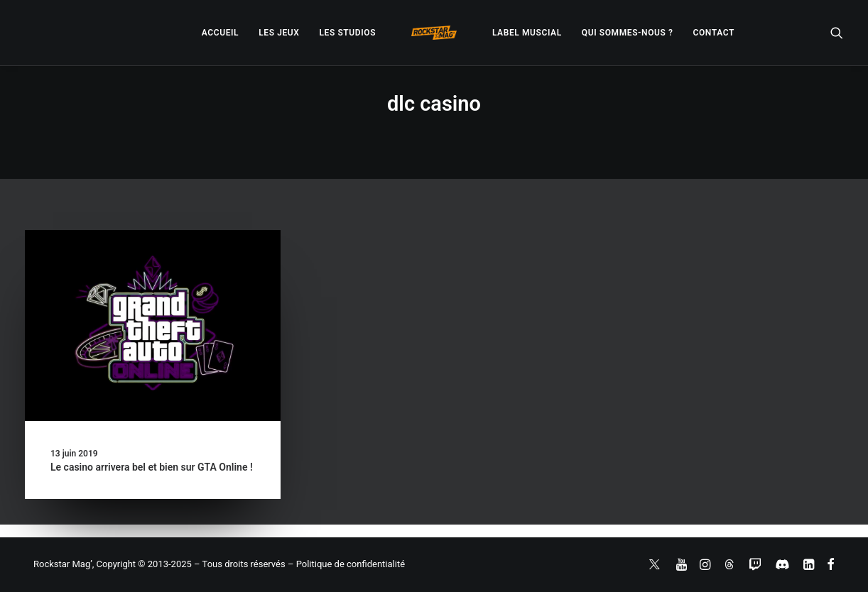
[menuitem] (220, 33)
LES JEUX (279, 33)
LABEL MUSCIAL (527, 33)
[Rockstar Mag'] (434, 33)
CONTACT (714, 33)
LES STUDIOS (347, 33)
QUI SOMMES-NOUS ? (628, 33)
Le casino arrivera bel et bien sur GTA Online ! (152, 467)
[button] (837, 33)
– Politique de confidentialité (346, 564)
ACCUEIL (220, 33)
